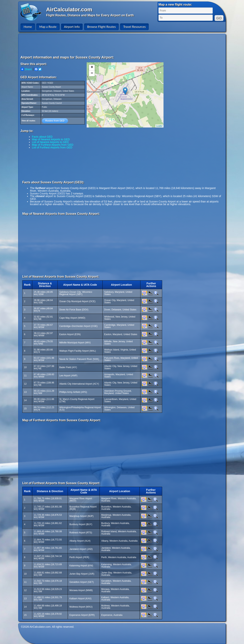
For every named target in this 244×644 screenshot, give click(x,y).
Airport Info (72, 27)
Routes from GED (55, 121)
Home (28, 27)
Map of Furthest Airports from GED (53, 145)
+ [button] (92, 67)
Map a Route (48, 27)
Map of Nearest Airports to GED (51, 139)
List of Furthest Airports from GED (52, 147)
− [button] (92, 73)
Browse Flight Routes (102, 27)
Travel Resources (134, 27)
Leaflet (159, 126)
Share (26, 69)
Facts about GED (42, 137)
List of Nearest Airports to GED (50, 142)
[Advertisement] (123, 44)
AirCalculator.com (69, 9)
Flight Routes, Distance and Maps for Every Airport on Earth (90, 15)
